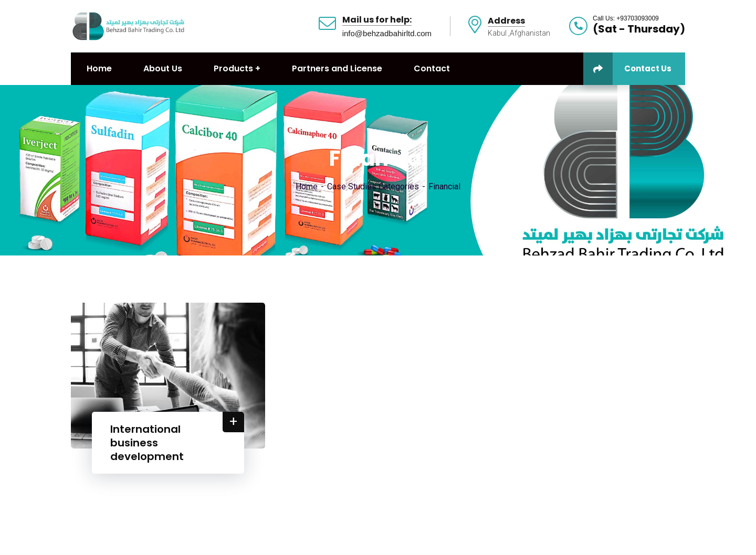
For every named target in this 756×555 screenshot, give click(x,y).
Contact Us (627, 69)
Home (307, 186)
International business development (147, 443)
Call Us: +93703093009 (626, 18)
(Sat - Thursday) (639, 29)
